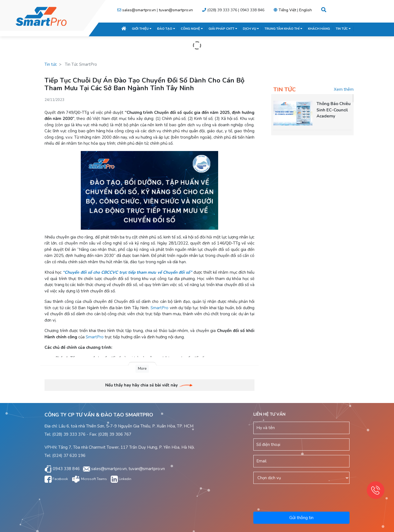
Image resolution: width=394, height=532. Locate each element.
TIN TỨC (343, 29)
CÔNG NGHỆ (192, 29)
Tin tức (51, 64)
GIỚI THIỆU (142, 29)
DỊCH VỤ (251, 29)
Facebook (56, 479)
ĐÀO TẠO (166, 29)
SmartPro (159, 308)
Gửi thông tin (301, 518)
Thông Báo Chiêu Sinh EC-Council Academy (334, 110)
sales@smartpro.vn (139, 10)
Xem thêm (344, 89)
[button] (324, 10)
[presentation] (302, 497)
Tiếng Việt (287, 10)
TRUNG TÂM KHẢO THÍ (283, 29)
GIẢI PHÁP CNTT (223, 29)
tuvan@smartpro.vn (176, 10)
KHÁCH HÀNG (319, 29)
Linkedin (121, 479)
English (306, 10)
